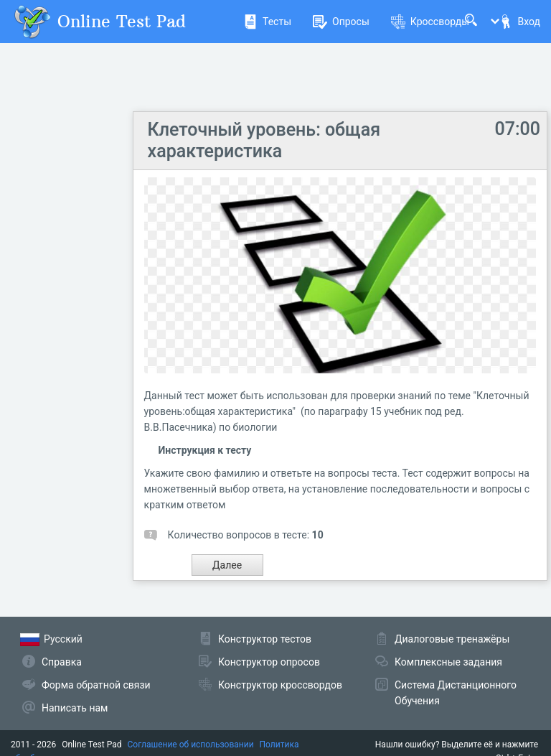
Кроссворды (430, 22)
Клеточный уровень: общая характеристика (264, 140)
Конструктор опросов (269, 662)
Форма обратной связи (96, 685)
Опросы (341, 22)
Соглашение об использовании (191, 745)
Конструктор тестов (265, 639)
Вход (519, 22)
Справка (62, 662)
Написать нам (75, 708)
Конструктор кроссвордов (280, 685)
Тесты (267, 22)
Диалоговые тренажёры (452, 639)
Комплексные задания (448, 662)
